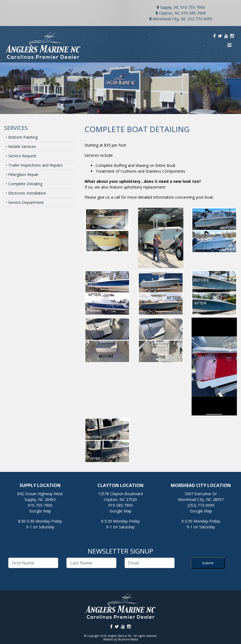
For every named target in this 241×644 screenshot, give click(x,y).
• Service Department (25, 202)
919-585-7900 (194, 13)
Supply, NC (170, 7)
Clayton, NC (169, 13)
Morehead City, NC (169, 19)
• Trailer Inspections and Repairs (34, 165)
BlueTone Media (128, 639)
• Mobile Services (21, 146)
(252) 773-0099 (201, 505)
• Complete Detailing (24, 184)
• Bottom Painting (22, 137)
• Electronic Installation (26, 193)
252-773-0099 (200, 19)
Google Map (40, 511)
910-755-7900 (193, 7)
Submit (208, 563)
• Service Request (21, 156)
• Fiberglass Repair (22, 174)
